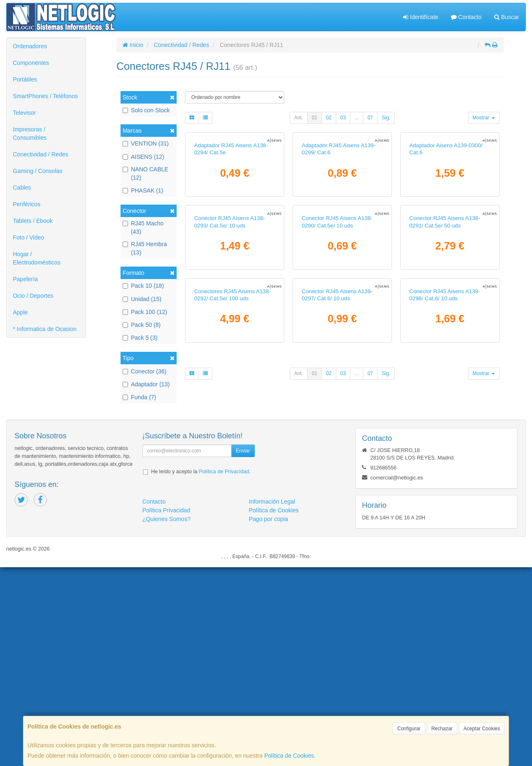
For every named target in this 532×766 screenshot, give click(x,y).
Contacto (466, 17)
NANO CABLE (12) (145, 173)
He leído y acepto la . (201, 670)
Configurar (409, 729)
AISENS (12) (143, 157)
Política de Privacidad (224, 670)
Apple (20, 312)
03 (343, 118)
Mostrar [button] (484, 118)
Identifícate (421, 17)
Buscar (507, 17)
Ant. (299, 118)
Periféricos (27, 204)
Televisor (24, 113)
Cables (22, 188)
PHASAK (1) (143, 190)
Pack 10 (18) (143, 286)
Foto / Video (28, 237)
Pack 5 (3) (140, 338)
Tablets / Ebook (33, 221)
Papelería (25, 279)
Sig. (386, 118)
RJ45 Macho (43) (143, 227)
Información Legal (272, 700)
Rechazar (442, 729)
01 (314, 118)
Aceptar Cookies (482, 729)
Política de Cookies (289, 756)
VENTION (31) (146, 143)
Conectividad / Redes (41, 154)
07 (370, 118)
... (357, 118)
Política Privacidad (166, 709)
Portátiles (25, 79)
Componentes (31, 63)
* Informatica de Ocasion (45, 329)
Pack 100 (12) (145, 312)
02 (329, 118)
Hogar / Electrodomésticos (37, 258)
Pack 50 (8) (142, 325)
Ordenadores (30, 46)
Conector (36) (145, 371)
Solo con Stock (146, 110)
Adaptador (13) (146, 384)
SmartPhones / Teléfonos (45, 96)
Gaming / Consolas (38, 171)
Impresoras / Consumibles (30, 133)
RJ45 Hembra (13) (145, 248)
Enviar (243, 650)
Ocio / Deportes (33, 296)
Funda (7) (139, 397)
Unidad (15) (142, 299)
